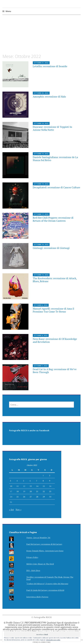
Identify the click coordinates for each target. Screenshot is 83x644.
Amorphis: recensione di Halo (49, 97)
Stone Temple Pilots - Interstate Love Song (45, 551)
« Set (11, 510)
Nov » (19, 510)
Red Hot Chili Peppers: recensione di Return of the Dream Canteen (53, 219)
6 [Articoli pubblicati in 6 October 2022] (30, 481)
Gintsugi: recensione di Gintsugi (51, 248)
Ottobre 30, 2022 (41, 93)
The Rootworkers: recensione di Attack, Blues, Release (55, 280)
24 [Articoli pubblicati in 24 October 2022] (11, 497)
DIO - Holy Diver (33, 570)
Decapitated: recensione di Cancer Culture (56, 187)
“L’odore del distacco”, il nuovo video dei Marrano (47, 584)
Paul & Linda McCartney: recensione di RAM (45, 590)
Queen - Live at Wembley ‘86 (38, 538)
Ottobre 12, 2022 (41, 275)
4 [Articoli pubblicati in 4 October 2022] (17, 481)
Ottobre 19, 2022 (41, 154)
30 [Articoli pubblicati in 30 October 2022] (50, 497)
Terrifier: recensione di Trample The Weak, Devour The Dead (50, 578)
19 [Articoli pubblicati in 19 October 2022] (24, 491)
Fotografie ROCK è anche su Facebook (29, 430)
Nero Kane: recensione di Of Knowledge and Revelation (55, 340)
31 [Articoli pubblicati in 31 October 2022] (11, 502)
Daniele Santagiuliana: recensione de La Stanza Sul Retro (55, 159)
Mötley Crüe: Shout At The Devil (40, 564)
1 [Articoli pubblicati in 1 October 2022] (43, 475)
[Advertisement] (42, 36)
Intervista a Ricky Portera (37, 597)
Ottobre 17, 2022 (41, 214)
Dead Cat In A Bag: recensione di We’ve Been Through (55, 371)
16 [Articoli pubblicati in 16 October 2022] (50, 486)
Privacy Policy (32, 557)
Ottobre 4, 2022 (41, 335)
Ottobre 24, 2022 (41, 123)
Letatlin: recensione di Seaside (50, 66)
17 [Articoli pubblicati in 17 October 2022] (11, 491)
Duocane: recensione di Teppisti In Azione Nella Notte (52, 128)
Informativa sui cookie (53, 640)
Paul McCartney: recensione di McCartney (44, 544)
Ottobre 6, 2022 (41, 305)
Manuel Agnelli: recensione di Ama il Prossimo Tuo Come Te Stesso (53, 310)
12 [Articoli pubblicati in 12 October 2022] (24, 486)
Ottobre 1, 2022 (41, 366)
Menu (8, 11)
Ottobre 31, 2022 (41, 63)
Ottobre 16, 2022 (41, 245)
